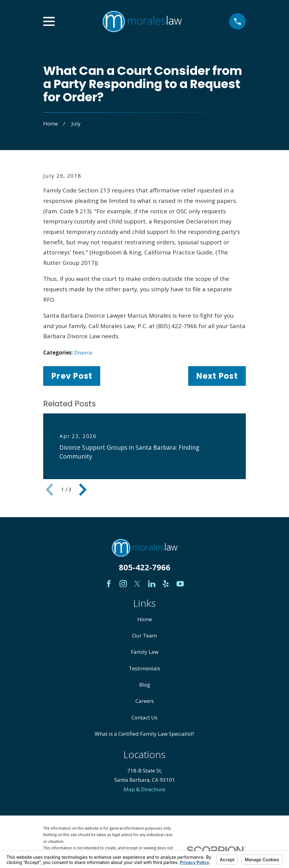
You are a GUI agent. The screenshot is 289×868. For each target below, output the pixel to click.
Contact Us (144, 717)
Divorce (83, 353)
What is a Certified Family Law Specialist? (144, 734)
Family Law (145, 652)
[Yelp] (166, 584)
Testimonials (144, 668)
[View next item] (83, 490)
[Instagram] (123, 584)
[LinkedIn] (152, 584)
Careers (145, 701)
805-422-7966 (145, 567)
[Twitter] (137, 584)
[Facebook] (109, 584)
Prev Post (72, 376)
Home (145, 619)
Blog (145, 685)
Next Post (217, 376)
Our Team (144, 635)
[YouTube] (180, 584)
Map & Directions (144, 789)
